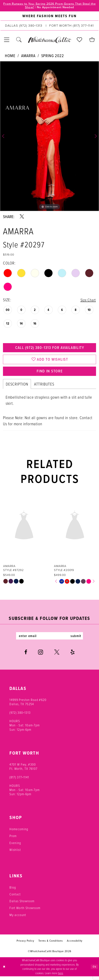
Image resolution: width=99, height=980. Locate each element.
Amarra (28, 56)
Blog (13, 891)
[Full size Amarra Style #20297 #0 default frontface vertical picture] (49, 137)
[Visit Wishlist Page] (80, 40)
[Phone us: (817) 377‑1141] (72, 26)
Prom (13, 839)
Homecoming (19, 833)
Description (17, 387)
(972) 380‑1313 (20, 716)
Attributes (44, 387)
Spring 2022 (53, 56)
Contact (15, 898)
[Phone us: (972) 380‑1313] (24, 26)
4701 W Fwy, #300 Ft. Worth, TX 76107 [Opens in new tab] (23, 770)
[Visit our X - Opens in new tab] (57, 656)
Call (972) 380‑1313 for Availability (50, 349)
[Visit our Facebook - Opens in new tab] (26, 656)
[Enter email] (49, 639)
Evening (15, 846)
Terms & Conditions (51, 944)
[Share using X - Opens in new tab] (22, 217)
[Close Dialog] (4, 970)
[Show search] (19, 40)
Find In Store (50, 374)
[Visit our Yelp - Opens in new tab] (73, 656)
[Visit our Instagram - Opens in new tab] (41, 656)
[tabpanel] (49, 137)
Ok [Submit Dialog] (94, 970)
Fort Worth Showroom (25, 912)
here (60, 977)
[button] (7, 40)
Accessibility (75, 944)
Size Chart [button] (87, 300)
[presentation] (24, 529)
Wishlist (15, 853)
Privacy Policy (25, 944)
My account (18, 918)
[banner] (49, 40)
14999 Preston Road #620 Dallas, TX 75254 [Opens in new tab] (28, 705)
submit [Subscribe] (78, 639)
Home (10, 56)
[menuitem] (49, 17)
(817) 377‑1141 (19, 781)
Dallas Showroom (22, 905)
